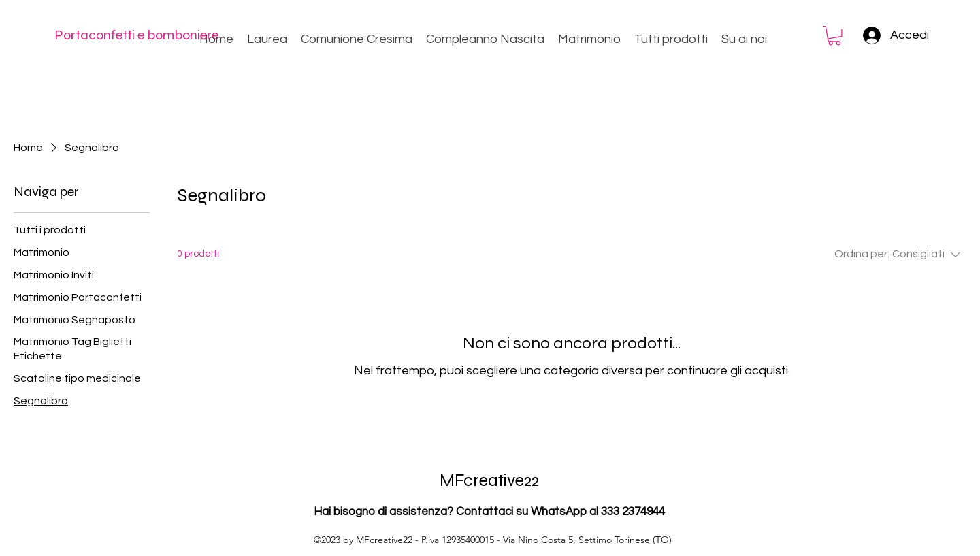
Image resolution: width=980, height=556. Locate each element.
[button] (834, 36)
